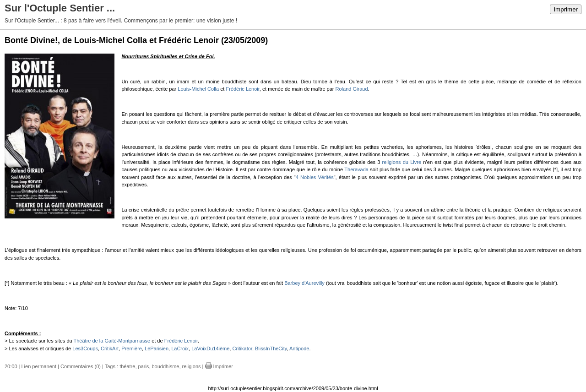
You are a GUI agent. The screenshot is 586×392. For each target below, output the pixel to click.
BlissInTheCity (271, 348)
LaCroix (180, 348)
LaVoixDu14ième (210, 348)
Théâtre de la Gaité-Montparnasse (112, 341)
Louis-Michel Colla (198, 89)
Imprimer (566, 9)
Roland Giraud (352, 89)
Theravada (356, 169)
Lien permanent (39, 366)
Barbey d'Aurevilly (304, 283)
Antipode (299, 348)
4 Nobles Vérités (315, 177)
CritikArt (110, 348)
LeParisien (157, 348)
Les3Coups (85, 348)
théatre (127, 366)
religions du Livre (402, 162)
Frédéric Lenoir (242, 89)
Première (132, 348)
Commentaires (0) (81, 366)
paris (144, 366)
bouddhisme (166, 366)
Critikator (242, 348)
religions (192, 366)
